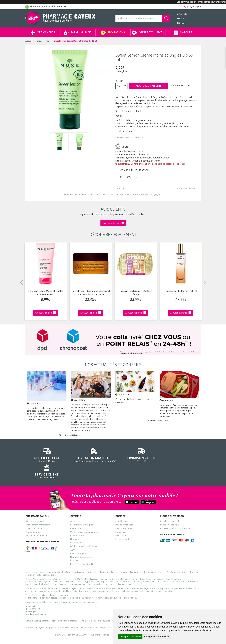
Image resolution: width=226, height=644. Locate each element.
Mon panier (121, 519)
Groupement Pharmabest (38, 512)
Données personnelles (81, 544)
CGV (72, 537)
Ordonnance (76, 530)
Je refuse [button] (136, 637)
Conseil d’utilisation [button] (133, 171)
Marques (183, 33)
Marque (39, 41)
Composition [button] (128, 177)
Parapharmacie (78, 33)
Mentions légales (79, 540)
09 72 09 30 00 (181, 455)
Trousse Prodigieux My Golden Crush (136, 293)
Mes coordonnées (124, 512)
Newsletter (76, 526)
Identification (122, 508)
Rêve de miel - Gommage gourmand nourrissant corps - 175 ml (91, 293)
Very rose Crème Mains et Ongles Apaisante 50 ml (46, 293)
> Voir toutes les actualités (69, 435)
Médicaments (43, 33)
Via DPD (136, 455)
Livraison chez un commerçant (175, 515)
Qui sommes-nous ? (36, 508)
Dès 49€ (91, 456)
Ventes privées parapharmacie (85, 519)
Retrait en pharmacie (170, 508)
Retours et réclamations (37, 523)
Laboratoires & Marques (82, 512)
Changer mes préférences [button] (157, 637)
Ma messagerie (123, 526)
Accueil (29, 41)
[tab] (156, 171)
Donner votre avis (113, 223)
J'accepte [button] (124, 637)
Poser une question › (187, 189)
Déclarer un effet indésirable (84, 533)
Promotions (113, 33)
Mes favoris (121, 523)
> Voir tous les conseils (157, 421)
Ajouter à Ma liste (180, 86)
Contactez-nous (33, 519)
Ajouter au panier (148, 86)
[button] (122, 86)
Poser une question (35, 515)
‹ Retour (120, 189)
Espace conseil (78, 523)
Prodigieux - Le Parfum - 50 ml (181, 291)
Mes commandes (124, 515)
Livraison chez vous (170, 512)
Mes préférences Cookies (83, 551)
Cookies (74, 548)
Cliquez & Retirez (46, 455)
